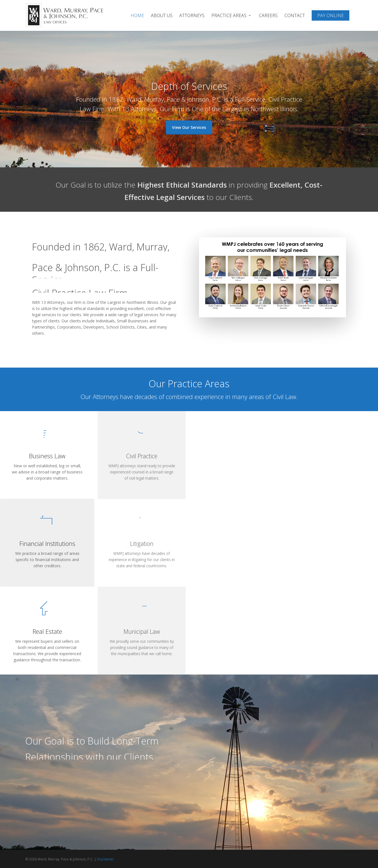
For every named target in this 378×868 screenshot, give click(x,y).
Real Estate (47, 631)
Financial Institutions (47, 544)
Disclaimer (105, 859)
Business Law (47, 456)
